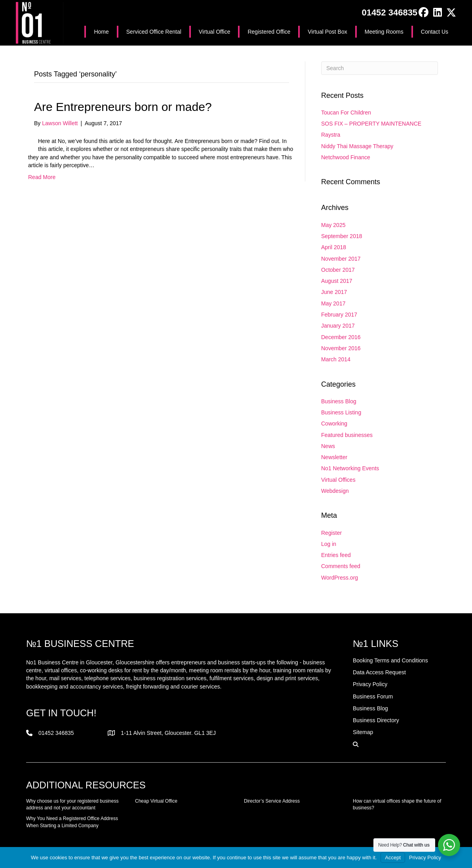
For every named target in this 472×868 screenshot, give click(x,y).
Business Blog (339, 401)
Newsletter (334, 457)
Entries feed (336, 555)
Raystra (331, 135)
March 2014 (336, 359)
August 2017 (337, 281)
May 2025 (333, 225)
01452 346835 (389, 12)
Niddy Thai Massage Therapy (357, 146)
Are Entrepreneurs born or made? (123, 107)
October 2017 (338, 270)
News (328, 446)
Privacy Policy (425, 858)
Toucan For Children (346, 113)
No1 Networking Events (350, 468)
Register (331, 533)
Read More (42, 177)
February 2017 (339, 315)
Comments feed (341, 566)
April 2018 (334, 247)
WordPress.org (340, 578)
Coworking (334, 424)
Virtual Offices (338, 480)
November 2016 (341, 348)
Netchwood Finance (346, 157)
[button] (423, 12)
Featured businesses (347, 435)
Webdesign (335, 491)
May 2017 (333, 303)
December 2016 (341, 337)
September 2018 (342, 236)
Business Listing (341, 412)
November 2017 (341, 259)
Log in (329, 544)
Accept (393, 858)
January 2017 (338, 326)
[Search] (380, 68)
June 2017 (334, 292)
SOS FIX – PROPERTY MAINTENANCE (371, 124)
